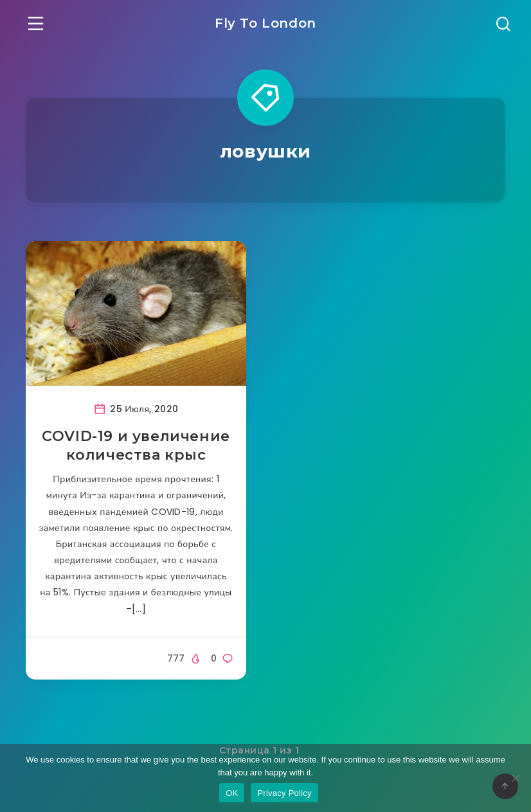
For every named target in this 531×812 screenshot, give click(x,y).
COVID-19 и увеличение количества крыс (136, 446)
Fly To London (265, 23)
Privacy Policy (284, 793)
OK (232, 793)
